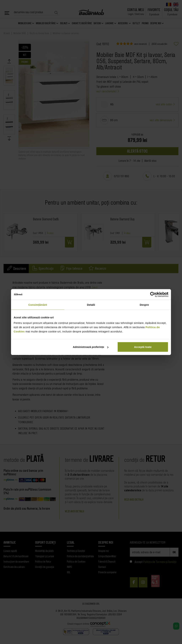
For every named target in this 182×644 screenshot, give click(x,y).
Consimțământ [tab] (38, 305)
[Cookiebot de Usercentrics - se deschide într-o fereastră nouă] (153, 294)
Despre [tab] (144, 305)
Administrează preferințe (91, 347)
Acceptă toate (143, 347)
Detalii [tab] (91, 305)
